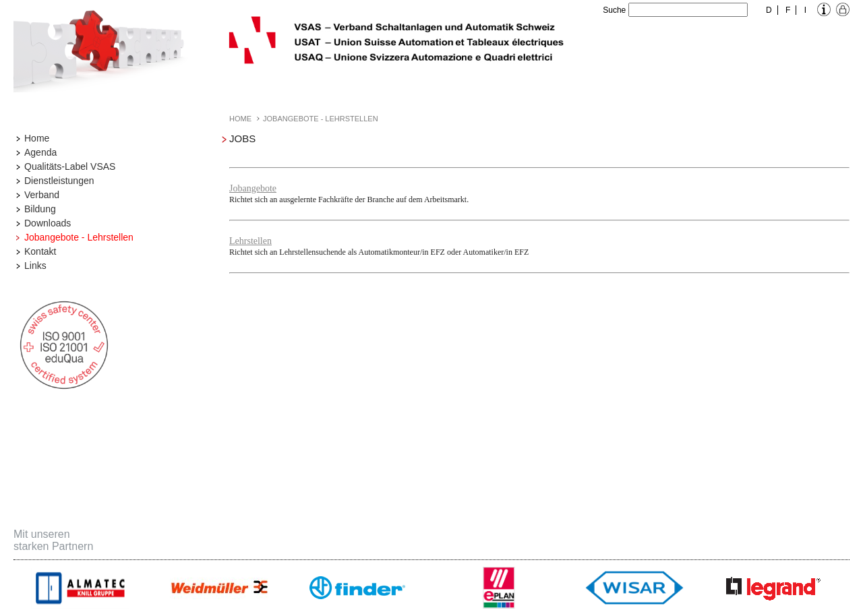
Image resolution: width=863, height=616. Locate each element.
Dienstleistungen (59, 181)
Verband (42, 195)
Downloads (48, 223)
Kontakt (40, 251)
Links (35, 266)
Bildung (40, 209)
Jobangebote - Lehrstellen (79, 237)
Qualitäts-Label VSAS (70, 166)
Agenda (40, 152)
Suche (614, 10)
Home (37, 138)
